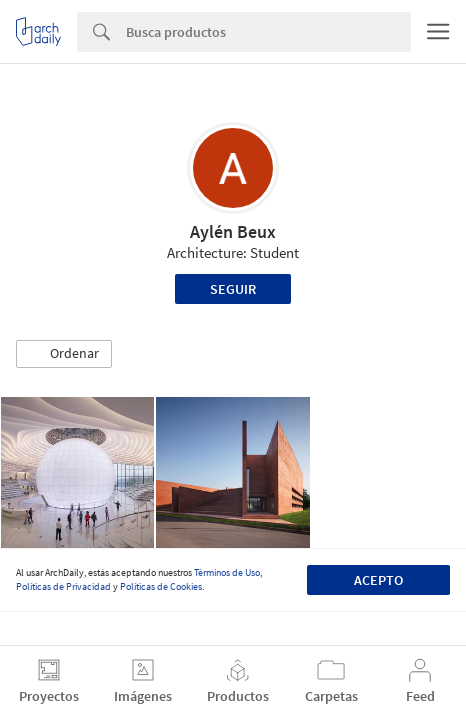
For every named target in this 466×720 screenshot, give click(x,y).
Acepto (378, 580)
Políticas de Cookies (161, 586)
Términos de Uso (227, 572)
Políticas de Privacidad (63, 586)
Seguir (233, 289)
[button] (64, 354)
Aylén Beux (233, 231)
